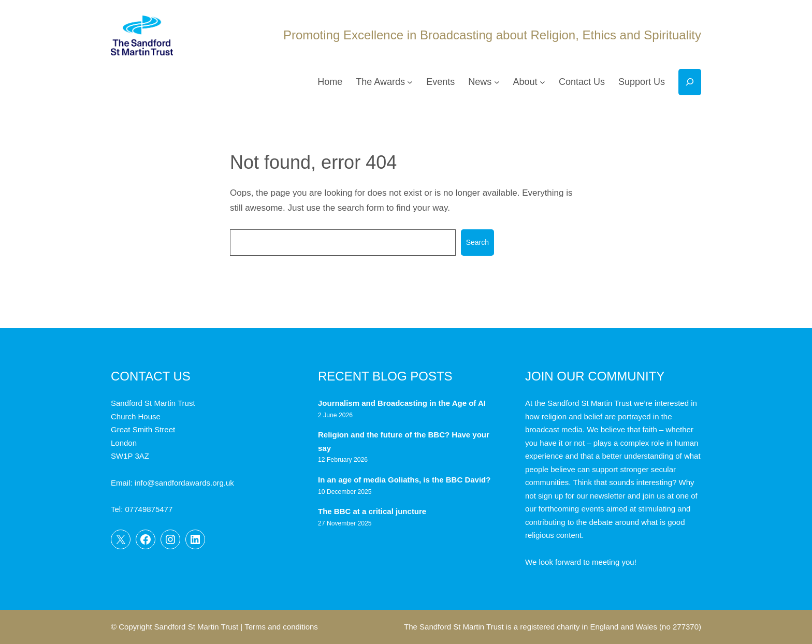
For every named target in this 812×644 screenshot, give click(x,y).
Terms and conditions (281, 627)
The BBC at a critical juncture (372, 511)
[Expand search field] (690, 82)
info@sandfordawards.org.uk (184, 483)
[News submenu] (497, 82)
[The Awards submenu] (410, 82)
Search (477, 242)
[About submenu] (542, 82)
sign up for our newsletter (582, 496)
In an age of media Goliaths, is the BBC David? (405, 480)
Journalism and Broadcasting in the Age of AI (403, 403)
